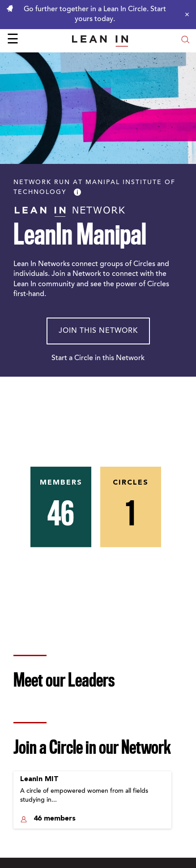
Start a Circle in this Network (98, 358)
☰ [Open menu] (13, 40)
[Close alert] (185, 14)
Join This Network (98, 331)
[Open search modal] (185, 41)
